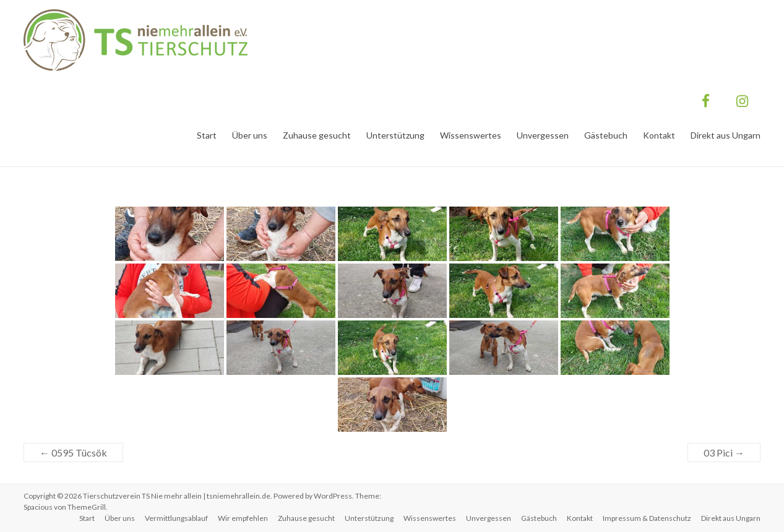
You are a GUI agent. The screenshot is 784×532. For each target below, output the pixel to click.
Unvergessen (543, 135)
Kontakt (659, 135)
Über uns (250, 135)
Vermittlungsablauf (176, 518)
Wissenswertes (471, 135)
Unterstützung (395, 135)
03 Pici (724, 453)
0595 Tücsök (73, 453)
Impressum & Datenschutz (647, 518)
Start (207, 135)
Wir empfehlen (243, 518)
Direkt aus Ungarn (726, 135)
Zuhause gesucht (317, 135)
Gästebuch (606, 135)
